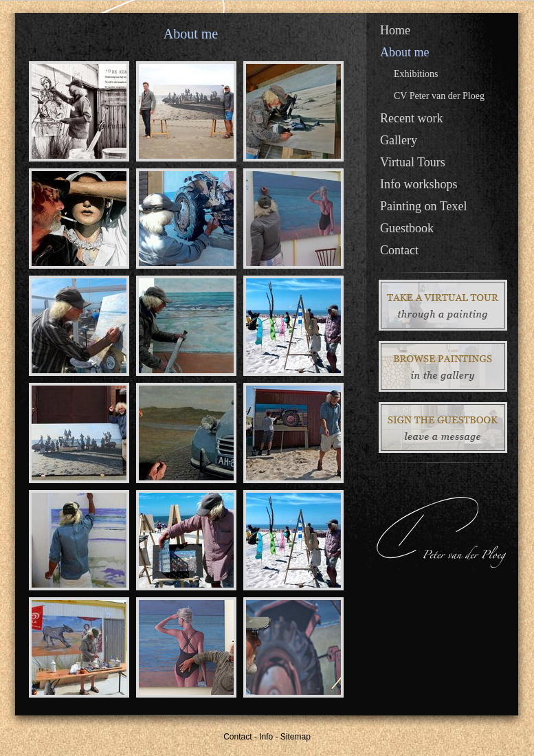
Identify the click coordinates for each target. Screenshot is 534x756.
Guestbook (407, 228)
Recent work (411, 118)
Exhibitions (416, 74)
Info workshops (419, 184)
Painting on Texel (423, 206)
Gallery (399, 140)
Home (395, 30)
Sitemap (296, 737)
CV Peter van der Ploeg (439, 96)
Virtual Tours (413, 162)
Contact (399, 250)
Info (266, 737)
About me (405, 52)
